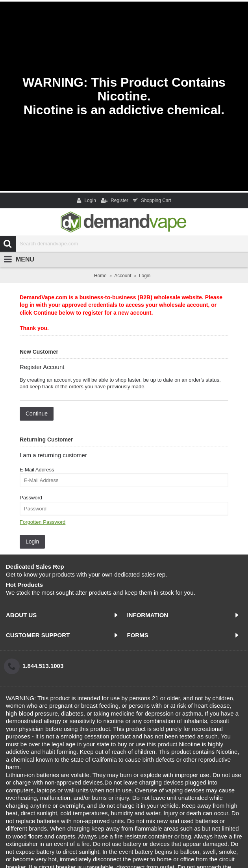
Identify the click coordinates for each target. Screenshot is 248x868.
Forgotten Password (43, 522)
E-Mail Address (37, 470)
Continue (37, 414)
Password (31, 498)
